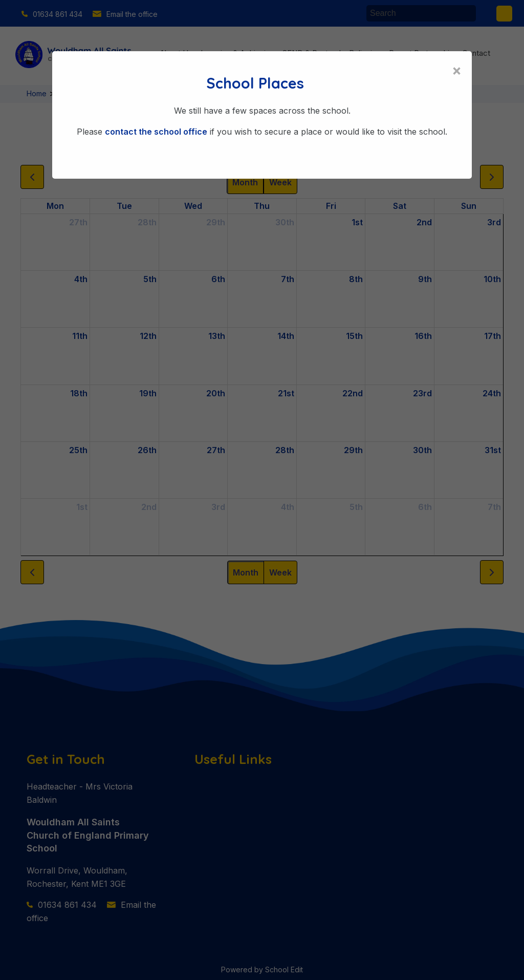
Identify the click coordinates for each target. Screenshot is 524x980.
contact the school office (156, 132)
